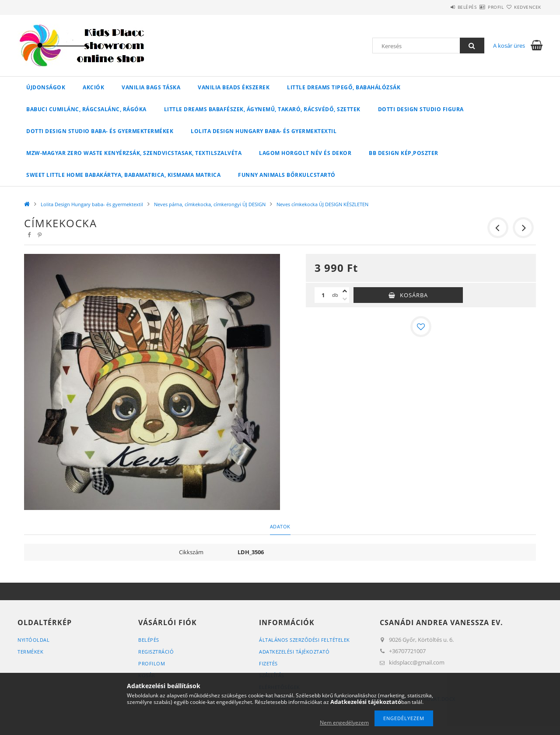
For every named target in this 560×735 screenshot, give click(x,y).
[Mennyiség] (323, 295)
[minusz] (345, 299)
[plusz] (345, 291)
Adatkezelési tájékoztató (294, 652)
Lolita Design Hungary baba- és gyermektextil (264, 131)
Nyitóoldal (33, 640)
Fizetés (268, 663)
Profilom (152, 663)
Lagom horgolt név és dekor (305, 153)
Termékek (30, 652)
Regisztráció (156, 652)
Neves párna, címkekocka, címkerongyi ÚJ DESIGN (210, 204)
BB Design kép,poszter (404, 153)
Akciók (93, 87)
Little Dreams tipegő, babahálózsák (344, 87)
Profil (480, 7)
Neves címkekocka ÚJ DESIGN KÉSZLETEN (322, 204)
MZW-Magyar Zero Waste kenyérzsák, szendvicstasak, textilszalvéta (134, 153)
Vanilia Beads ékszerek (234, 87)
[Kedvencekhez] (421, 327)
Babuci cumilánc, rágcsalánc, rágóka (86, 109)
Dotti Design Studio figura (421, 109)
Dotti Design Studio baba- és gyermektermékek (100, 131)
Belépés (441, 7)
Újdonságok (46, 87)
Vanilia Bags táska (151, 87)
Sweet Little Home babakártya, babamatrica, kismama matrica (123, 175)
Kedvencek (523, 7)
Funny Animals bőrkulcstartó (287, 175)
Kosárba (414, 295)
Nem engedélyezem (344, 723)
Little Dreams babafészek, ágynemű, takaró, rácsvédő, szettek (262, 109)
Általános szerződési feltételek (304, 640)
